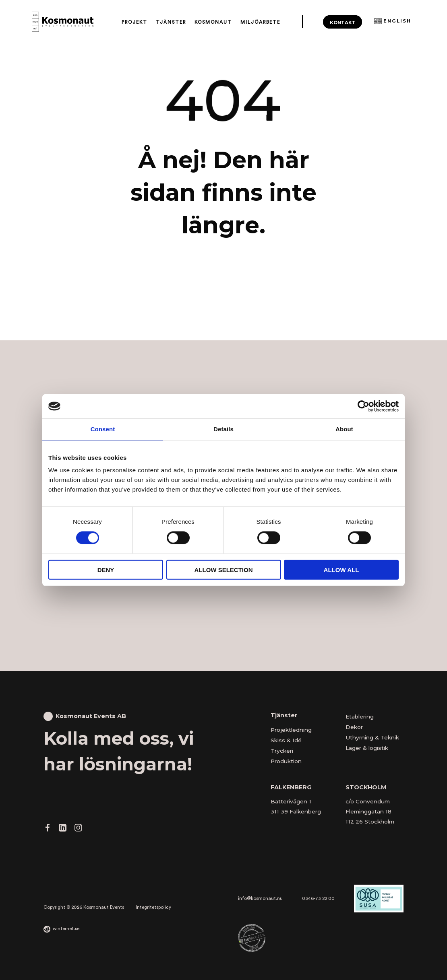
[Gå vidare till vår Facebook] (48, 830)
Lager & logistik (367, 748)
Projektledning (291, 730)
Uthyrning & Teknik (372, 737)
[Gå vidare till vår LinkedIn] (63, 830)
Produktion (286, 761)
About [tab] (344, 429)
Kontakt (343, 22)
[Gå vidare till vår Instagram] (78, 830)
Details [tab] (223, 429)
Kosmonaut (213, 22)
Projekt (135, 22)
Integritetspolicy (153, 907)
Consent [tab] (103, 429)
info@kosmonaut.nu (260, 899)
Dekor (354, 727)
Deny (106, 569)
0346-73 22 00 (318, 899)
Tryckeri (282, 751)
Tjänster (171, 22)
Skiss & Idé (286, 740)
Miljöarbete (260, 22)
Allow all (341, 569)
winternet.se (66, 929)
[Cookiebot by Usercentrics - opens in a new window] (363, 406)
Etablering (360, 716)
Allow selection (224, 569)
